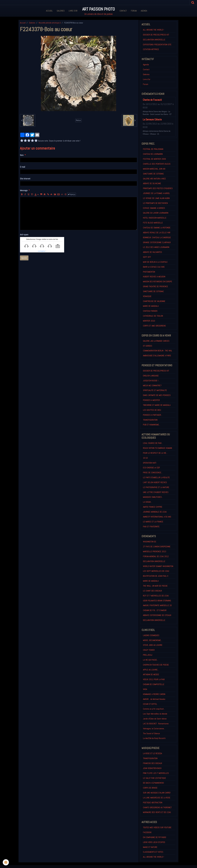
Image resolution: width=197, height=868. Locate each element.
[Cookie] (6, 862)
